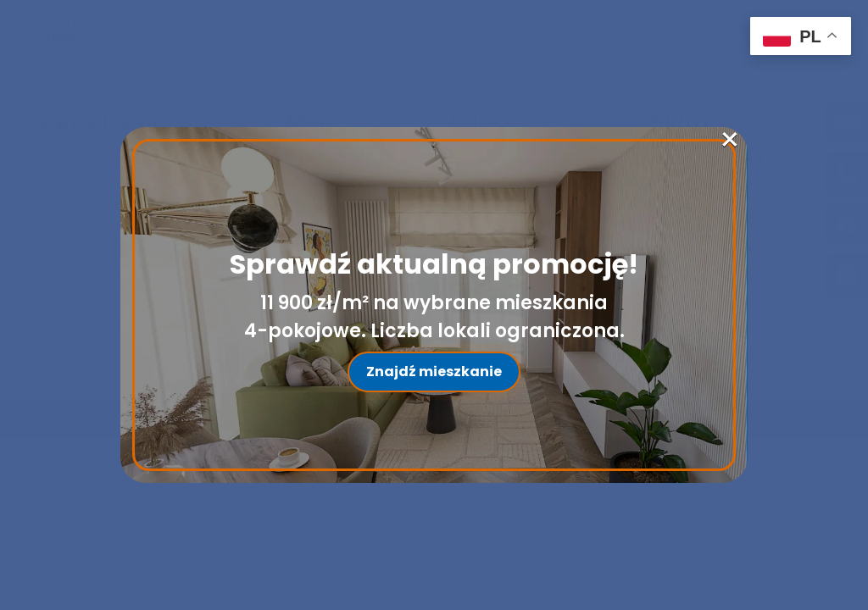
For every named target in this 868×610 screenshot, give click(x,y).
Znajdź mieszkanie (434, 372)
